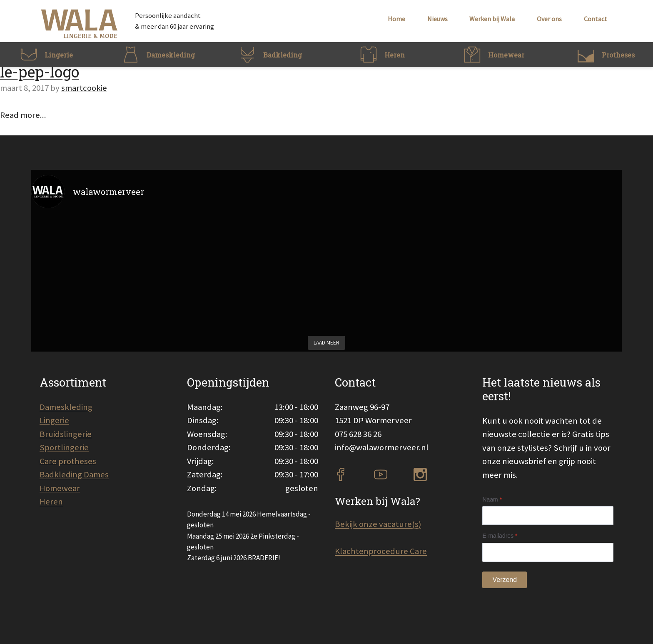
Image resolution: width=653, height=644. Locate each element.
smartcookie (84, 88)
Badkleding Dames (74, 474)
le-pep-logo (40, 72)
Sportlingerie (64, 447)
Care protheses (68, 461)
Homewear (60, 488)
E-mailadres (500, 536)
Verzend (505, 580)
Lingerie (54, 420)
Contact (596, 19)
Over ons (549, 19)
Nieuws (437, 19)
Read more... (23, 115)
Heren (51, 502)
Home (396, 19)
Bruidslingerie (66, 434)
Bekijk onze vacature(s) (378, 524)
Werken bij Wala (492, 19)
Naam (492, 499)
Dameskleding (66, 407)
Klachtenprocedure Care (381, 551)
